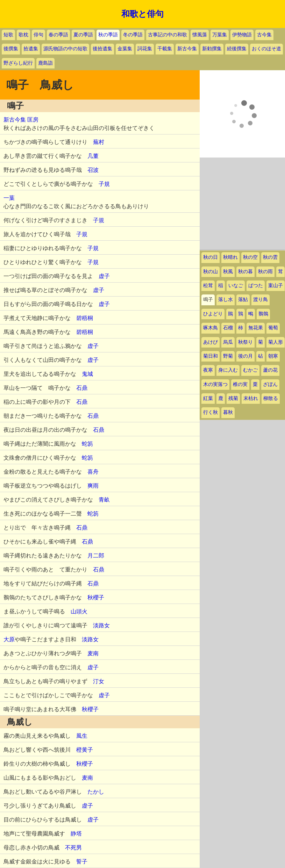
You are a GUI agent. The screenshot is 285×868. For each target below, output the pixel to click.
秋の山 (211, 272)
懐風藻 (200, 35)
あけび (211, 342)
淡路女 (101, 625)
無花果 (256, 328)
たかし (96, 792)
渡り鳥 (261, 300)
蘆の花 (270, 370)
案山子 (276, 286)
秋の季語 (108, 35)
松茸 (208, 286)
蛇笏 (87, 444)
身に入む (228, 370)
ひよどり (213, 314)
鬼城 (87, 374)
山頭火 (79, 611)
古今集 (264, 35)
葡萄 (273, 328)
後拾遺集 (102, 49)
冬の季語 (133, 35)
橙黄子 (85, 750)
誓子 (82, 862)
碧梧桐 (85, 318)
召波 (93, 170)
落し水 (226, 300)
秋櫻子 (96, 597)
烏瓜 (228, 342)
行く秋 (211, 412)
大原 (9, 639)
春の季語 (58, 35)
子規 (104, 184)
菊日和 (211, 356)
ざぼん (270, 384)
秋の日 (211, 257)
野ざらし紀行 (18, 63)
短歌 (8, 35)
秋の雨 (265, 272)
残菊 (233, 398)
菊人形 (276, 342)
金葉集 (125, 49)
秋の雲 (270, 257)
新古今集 (187, 49)
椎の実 (240, 384)
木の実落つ (215, 384)
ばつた (256, 286)
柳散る (271, 398)
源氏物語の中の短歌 (65, 49)
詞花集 (145, 49)
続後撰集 (237, 49)
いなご (236, 286)
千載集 (165, 49)
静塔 (76, 834)
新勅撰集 (212, 49)
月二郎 (96, 556)
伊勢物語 (242, 35)
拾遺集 (31, 49)
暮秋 (228, 412)
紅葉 (208, 398)
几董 (93, 156)
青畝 (104, 500)
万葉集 (220, 35)
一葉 (9, 198)
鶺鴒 (263, 314)
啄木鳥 (211, 328)
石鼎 (82, 388)
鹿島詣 (45, 63)
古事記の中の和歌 (168, 35)
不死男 (73, 848)
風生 (82, 736)
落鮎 (243, 300)
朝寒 (273, 356)
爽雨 (93, 486)
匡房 (33, 120)
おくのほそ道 (266, 49)
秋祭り (245, 342)
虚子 (104, 276)
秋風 (228, 272)
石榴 (228, 328)
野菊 (228, 356)
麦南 (93, 653)
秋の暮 (245, 272)
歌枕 (23, 35)
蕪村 (99, 142)
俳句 (38, 35)
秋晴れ (230, 257)
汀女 (99, 681)
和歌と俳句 (142, 14)
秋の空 (250, 257)
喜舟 (93, 472)
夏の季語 (83, 35)
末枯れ (251, 398)
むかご (250, 370)
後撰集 (11, 49)
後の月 (245, 356)
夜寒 (208, 370)
